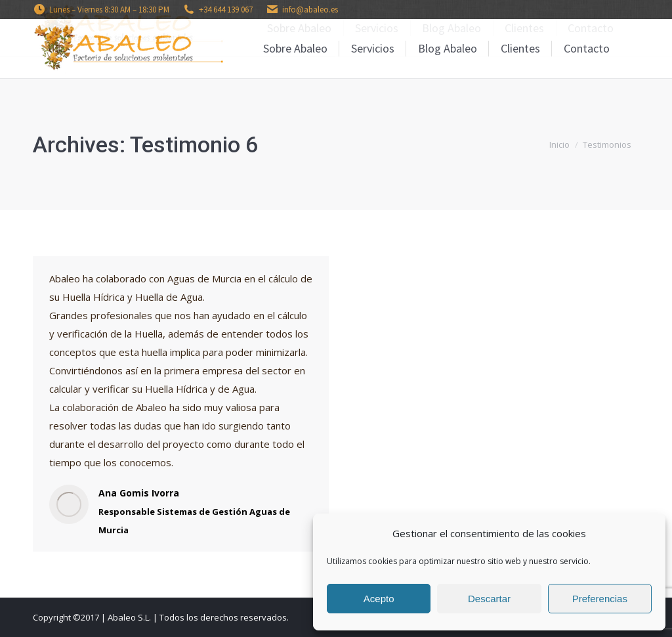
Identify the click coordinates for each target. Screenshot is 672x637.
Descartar (489, 599)
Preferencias (600, 599)
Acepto (379, 599)
